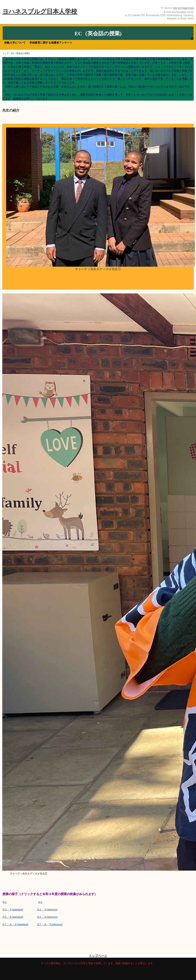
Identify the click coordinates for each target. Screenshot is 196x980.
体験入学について (15, 43)
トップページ (98, 956)
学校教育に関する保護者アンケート (51, 43)
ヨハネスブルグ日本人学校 (40, 11)
